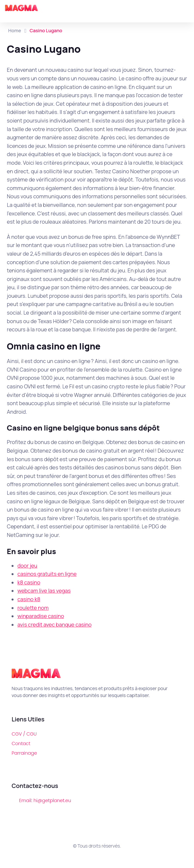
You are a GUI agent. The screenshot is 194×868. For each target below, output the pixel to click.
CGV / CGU (24, 734)
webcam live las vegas (44, 591)
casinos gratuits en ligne (47, 574)
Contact (21, 743)
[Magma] (21, 8)
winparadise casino (41, 616)
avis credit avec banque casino (55, 625)
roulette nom (33, 608)
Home (15, 30)
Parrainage (24, 753)
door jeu (27, 566)
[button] (187, 8)
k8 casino (29, 582)
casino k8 (29, 599)
